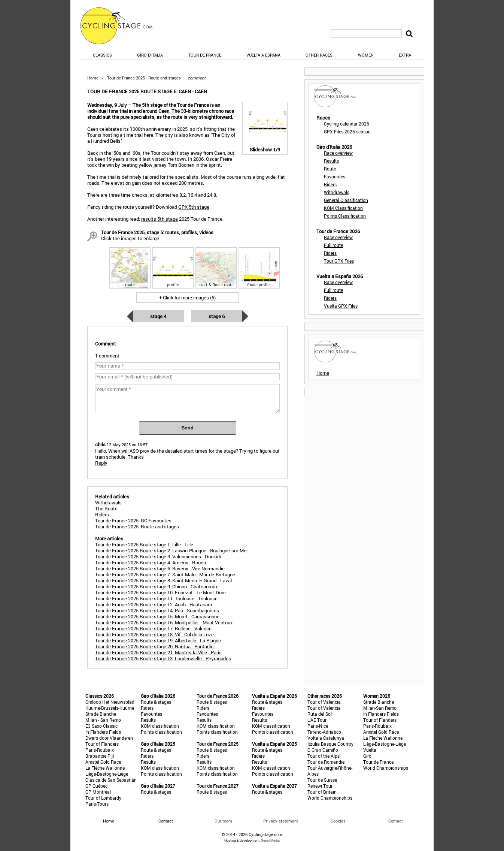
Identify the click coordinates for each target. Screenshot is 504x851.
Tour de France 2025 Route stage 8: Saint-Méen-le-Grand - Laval (163, 580)
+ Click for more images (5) (187, 298)
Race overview (338, 153)
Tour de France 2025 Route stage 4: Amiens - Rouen (151, 562)
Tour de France (205, 55)
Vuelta (370, 750)
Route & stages (156, 702)
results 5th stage (160, 219)
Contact (396, 821)
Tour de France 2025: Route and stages (137, 526)
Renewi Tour (320, 786)
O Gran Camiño (323, 750)
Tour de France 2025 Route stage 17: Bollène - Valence (153, 628)
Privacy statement (281, 821)
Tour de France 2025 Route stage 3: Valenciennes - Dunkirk (158, 556)
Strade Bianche (101, 714)
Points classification (161, 732)
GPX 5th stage (194, 207)
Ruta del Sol (320, 714)
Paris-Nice (318, 726)
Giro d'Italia (150, 55)
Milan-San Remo (380, 708)
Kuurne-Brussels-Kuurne (110, 708)
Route (330, 169)
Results (331, 161)
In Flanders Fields (103, 732)
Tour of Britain (322, 792)
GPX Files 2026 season (347, 132)
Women (366, 55)
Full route (333, 245)
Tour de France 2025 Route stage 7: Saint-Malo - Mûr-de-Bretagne (165, 574)
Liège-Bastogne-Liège (107, 774)
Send (187, 428)
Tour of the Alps (324, 756)
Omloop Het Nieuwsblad (110, 702)
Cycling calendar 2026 (347, 124)
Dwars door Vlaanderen (109, 738)
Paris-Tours (97, 804)
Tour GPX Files (339, 261)
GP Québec (96, 786)
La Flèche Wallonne (105, 768)
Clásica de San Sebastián (111, 780)
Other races (319, 55)
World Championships (330, 798)
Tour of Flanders (102, 744)
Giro (367, 756)
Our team (223, 821)
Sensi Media (270, 840)
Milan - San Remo (103, 720)
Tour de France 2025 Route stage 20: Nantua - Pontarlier (155, 646)
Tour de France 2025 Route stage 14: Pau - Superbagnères (157, 610)
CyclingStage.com (121, 26)
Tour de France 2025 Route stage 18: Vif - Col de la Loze (154, 634)
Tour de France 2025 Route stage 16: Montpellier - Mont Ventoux (164, 622)
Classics (102, 55)
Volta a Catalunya (326, 738)
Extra (405, 55)
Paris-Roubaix (100, 750)
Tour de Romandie (326, 762)
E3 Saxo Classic (101, 726)
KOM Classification (343, 208)
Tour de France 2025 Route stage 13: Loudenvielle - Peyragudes (163, 658)
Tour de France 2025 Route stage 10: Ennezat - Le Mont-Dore (160, 592)
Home (93, 78)
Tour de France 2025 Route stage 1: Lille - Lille (144, 544)
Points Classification (345, 216)
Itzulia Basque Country (330, 744)
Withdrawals (337, 192)
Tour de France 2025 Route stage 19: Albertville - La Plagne (158, 640)
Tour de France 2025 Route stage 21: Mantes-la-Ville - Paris (158, 652)
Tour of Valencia (324, 702)
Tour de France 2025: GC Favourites (133, 520)
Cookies (338, 821)
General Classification (346, 200)
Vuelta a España (263, 55)
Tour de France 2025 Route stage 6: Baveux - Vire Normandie (160, 568)
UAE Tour (317, 720)
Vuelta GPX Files (341, 306)
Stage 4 (158, 316)
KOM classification (160, 726)
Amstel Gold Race (103, 762)
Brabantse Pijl (100, 756)
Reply (101, 463)
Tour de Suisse (322, 780)
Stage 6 (217, 316)
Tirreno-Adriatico (324, 732)
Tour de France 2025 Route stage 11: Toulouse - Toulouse (156, 598)
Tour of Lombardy (103, 798)
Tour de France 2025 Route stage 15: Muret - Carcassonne (157, 616)
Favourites (335, 176)
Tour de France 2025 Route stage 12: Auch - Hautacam (154, 604)
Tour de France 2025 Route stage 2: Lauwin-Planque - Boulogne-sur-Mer (171, 550)
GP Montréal (98, 792)
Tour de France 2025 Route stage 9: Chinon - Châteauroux (157, 586)
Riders (330, 184)
